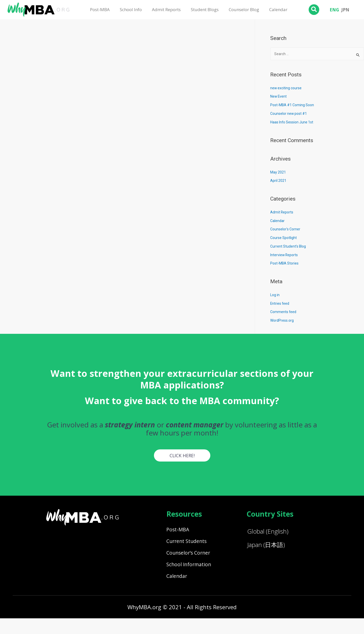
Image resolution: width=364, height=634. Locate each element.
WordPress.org (283, 321)
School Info (131, 9)
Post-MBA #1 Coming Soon (293, 105)
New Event (279, 97)
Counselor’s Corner (193, 561)
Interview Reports (285, 255)
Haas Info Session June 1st (293, 123)
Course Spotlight (284, 238)
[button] (182, 456)
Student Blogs (205, 9)
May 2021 (278, 173)
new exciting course (287, 89)
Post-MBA (100, 9)
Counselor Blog (244, 9)
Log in (275, 295)
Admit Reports (166, 9)
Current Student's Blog (289, 247)
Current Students (191, 546)
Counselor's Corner (286, 230)
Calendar (278, 9)
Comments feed (284, 312)
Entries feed (280, 304)
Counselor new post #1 (290, 114)
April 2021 (278, 181)
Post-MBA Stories (285, 264)
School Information (193, 575)
